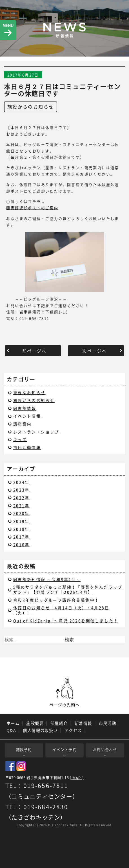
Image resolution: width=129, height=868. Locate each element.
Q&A (11, 730)
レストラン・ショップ (36, 432)
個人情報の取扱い (40, 730)
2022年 (21, 498)
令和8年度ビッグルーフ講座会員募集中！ (56, 600)
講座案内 (23, 424)
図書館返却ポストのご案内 (32, 208)
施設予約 (24, 749)
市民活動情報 (27, 447)
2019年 (21, 521)
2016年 (21, 545)
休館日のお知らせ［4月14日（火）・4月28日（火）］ (61, 610)
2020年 (21, 513)
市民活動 (108, 723)
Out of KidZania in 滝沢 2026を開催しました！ (66, 621)
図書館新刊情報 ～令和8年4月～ (47, 579)
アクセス (73, 730)
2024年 (21, 482)
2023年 (21, 490)
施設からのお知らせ (31, 107)
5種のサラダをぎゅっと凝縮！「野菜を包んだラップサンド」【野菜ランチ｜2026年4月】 (68, 590)
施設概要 (35, 723)
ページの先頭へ (64, 693)
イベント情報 (27, 416)
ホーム (13, 723)
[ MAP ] (77, 778)
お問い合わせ (105, 749)
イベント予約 (64, 749)
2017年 (21, 537)
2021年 (21, 506)
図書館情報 (25, 408)
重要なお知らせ (29, 392)
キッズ (20, 439)
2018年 (21, 529)
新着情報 (83, 723)
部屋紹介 (59, 723)
